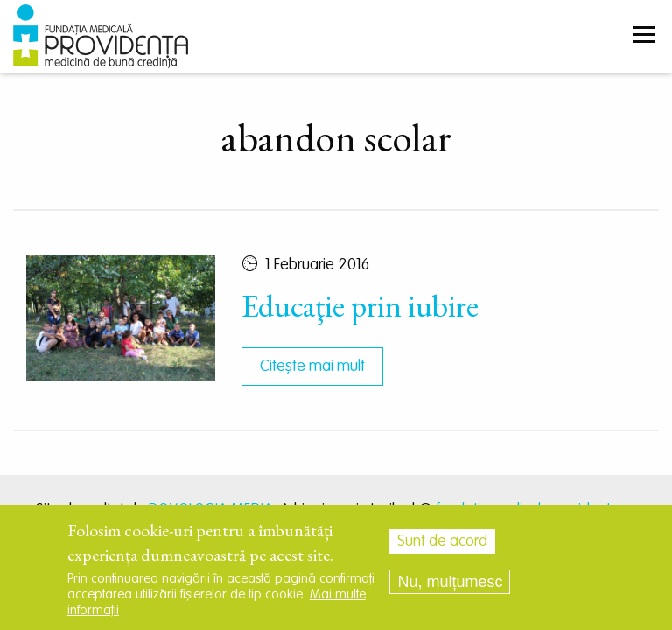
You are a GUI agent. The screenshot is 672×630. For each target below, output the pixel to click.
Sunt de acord (442, 542)
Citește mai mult (312, 367)
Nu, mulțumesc (450, 582)
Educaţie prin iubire (360, 306)
